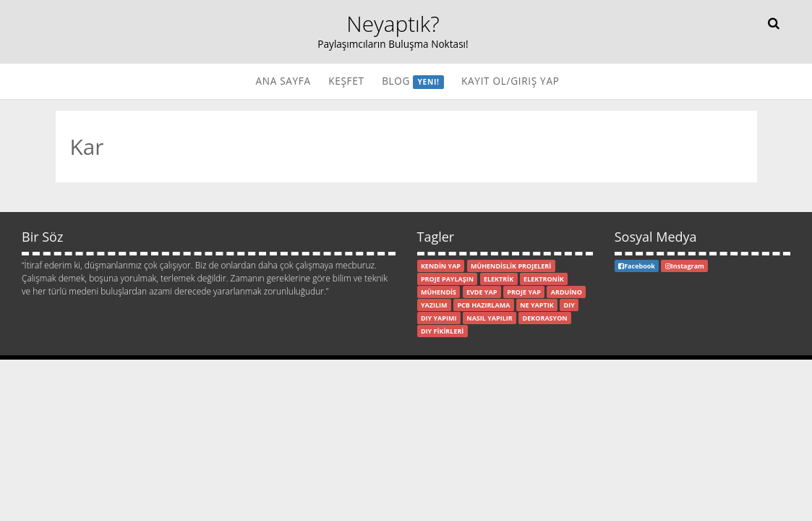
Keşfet (346, 81)
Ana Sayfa (283, 81)
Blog (413, 81)
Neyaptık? (393, 24)
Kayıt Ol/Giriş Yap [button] (510, 81)
